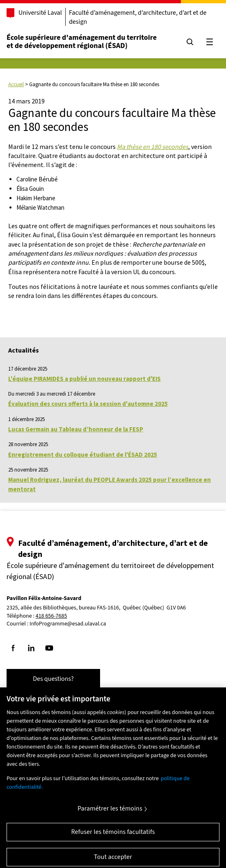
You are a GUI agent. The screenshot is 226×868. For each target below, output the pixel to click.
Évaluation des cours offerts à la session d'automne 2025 (88, 404)
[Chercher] (190, 42)
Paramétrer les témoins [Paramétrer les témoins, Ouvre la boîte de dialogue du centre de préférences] (110, 813)
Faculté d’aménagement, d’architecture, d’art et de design (138, 17)
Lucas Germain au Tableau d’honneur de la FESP (76, 429)
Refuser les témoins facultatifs (113, 836)
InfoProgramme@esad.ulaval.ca (68, 624)
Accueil (16, 84)
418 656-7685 (51, 616)
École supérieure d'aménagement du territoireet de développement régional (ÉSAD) (82, 42)
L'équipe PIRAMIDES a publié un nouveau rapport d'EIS (84, 379)
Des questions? (53, 679)
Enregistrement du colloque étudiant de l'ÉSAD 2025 (83, 455)
